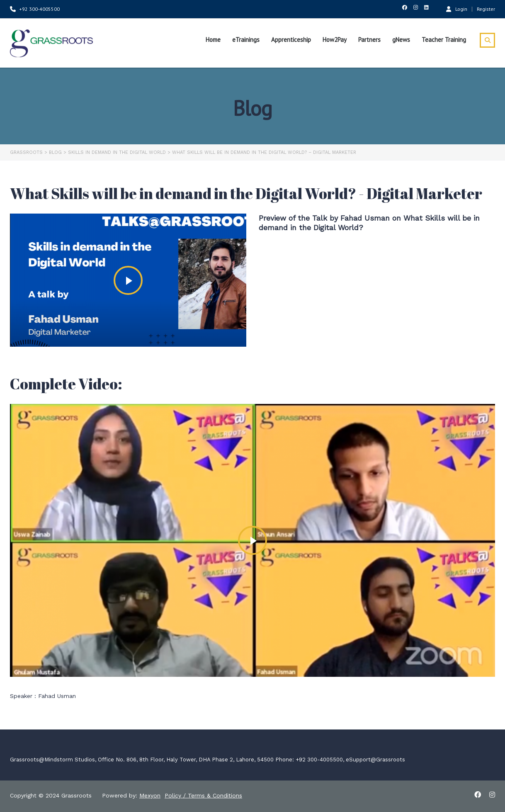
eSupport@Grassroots (375, 760)
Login (457, 9)
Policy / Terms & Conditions (203, 795)
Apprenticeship (291, 40)
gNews (401, 40)
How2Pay (335, 40)
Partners (369, 40)
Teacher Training (444, 40)
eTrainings (246, 40)
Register (486, 9)
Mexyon (150, 795)
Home (213, 40)
